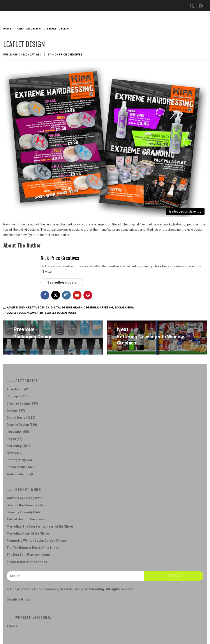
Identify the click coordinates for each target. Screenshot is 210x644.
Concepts (14, 396)
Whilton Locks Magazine (24, 498)
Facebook (194, 266)
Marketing (105, 308)
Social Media (124, 308)
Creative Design (38, 308)
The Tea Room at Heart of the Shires (33, 548)
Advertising (16, 308)
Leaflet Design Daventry (25, 313)
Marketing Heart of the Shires (28, 533)
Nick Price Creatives (67, 55)
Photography (16, 460)
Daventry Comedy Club (23, 512)
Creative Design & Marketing (82, 589)
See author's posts (62, 282)
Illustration (15, 432)
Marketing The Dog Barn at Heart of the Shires (40, 526)
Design (12, 410)
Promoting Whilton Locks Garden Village (36, 541)
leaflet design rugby (61, 313)
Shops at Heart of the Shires (27, 562)
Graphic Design (85, 308)
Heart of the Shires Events (25, 505)
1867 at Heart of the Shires (26, 519)
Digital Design (61, 308)
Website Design (18, 474)
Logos (11, 439)
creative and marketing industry (130, 266)
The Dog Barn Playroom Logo (28, 555)
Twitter (48, 272)
